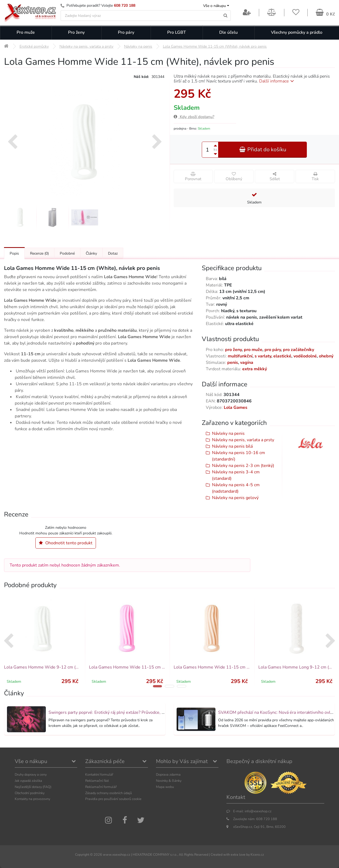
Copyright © (84, 854)
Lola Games (236, 407)
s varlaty (263, 356)
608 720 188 (125, 5)
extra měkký (255, 369)
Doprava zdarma (168, 774)
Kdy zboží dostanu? (194, 117)
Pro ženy (76, 32)
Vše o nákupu (215, 6)
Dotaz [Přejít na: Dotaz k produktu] (113, 253)
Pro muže (26, 32)
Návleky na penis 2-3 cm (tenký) (243, 466)
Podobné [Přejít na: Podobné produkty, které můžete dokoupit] (67, 253)
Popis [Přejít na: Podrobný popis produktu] (14, 253)
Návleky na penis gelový (235, 498)
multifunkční (240, 356)
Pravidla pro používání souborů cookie (113, 799)
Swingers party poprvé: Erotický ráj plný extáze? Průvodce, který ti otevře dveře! (125, 712)
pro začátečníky (299, 350)
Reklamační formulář (101, 787)
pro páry (273, 350)
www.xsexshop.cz (117, 854)
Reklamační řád (97, 781)
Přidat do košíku (263, 150)
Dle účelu (228, 32)
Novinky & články (169, 781)
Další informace (277, 81)
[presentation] (12, 142)
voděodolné (305, 356)
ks (215, 150)
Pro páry (126, 32)
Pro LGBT (177, 32)
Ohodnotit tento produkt (66, 543)
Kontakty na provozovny (32, 799)
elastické (282, 356)
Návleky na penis (228, 433)
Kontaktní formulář (99, 774)
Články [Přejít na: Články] (91, 253)
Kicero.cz (257, 854)
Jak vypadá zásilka (28, 781)
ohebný (326, 356)
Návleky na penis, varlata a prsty (243, 440)
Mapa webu (165, 787)
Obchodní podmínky (30, 793)
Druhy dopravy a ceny (31, 774)
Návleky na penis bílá (232, 446)
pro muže (253, 350)
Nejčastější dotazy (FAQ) (33, 787)
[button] (157, 686)
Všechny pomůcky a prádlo (297, 32)
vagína (247, 363)
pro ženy (233, 350)
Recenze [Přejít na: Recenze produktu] (39, 253)
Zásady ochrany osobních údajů (109, 793)
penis (233, 363)
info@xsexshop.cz (258, 811)
